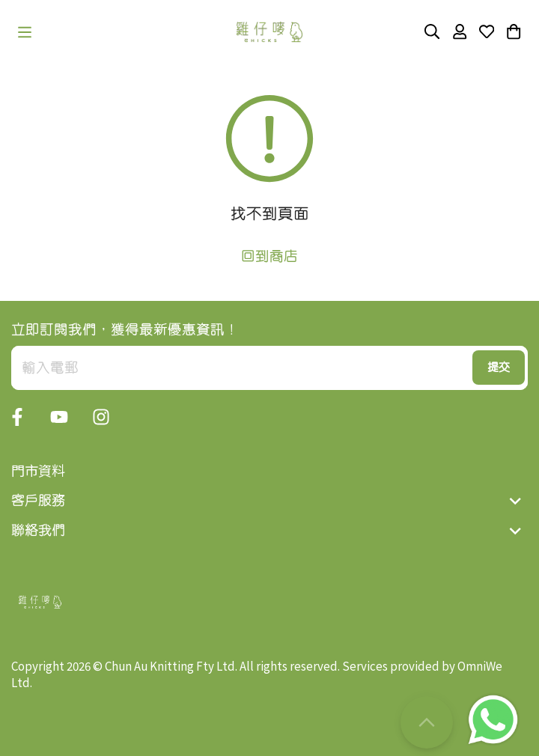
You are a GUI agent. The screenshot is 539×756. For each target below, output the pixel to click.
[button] (25, 32)
